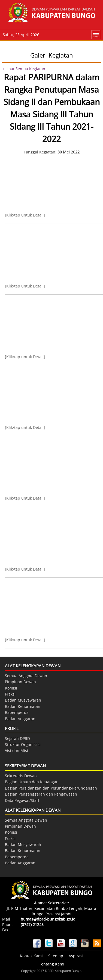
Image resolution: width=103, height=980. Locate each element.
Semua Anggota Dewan (26, 676)
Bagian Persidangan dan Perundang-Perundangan (51, 788)
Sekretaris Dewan (21, 776)
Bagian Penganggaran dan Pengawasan (41, 794)
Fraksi (10, 694)
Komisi (11, 688)
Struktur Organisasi (23, 744)
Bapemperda (17, 712)
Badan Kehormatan (23, 706)
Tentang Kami (52, 964)
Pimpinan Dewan (20, 682)
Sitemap (56, 956)
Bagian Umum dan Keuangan (32, 782)
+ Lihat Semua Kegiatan (24, 69)
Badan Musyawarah (23, 700)
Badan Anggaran (20, 719)
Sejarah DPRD (17, 738)
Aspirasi (76, 956)
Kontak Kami (31, 956)
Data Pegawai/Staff (22, 800)
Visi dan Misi (16, 750)
